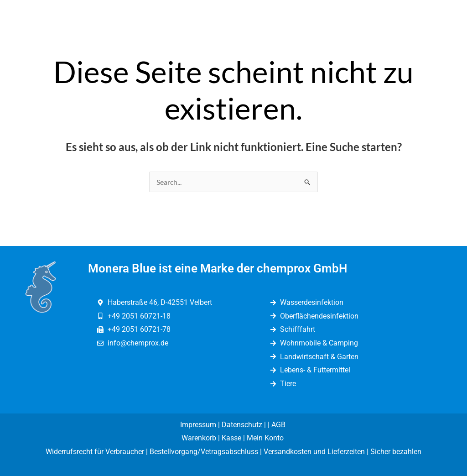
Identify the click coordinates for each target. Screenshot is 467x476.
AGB (279, 425)
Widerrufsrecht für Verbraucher (95, 452)
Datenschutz (242, 425)
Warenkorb (199, 438)
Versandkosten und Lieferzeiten (314, 452)
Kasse (231, 438)
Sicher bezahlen (396, 452)
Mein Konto (266, 438)
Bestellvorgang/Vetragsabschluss (204, 452)
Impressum (198, 425)
